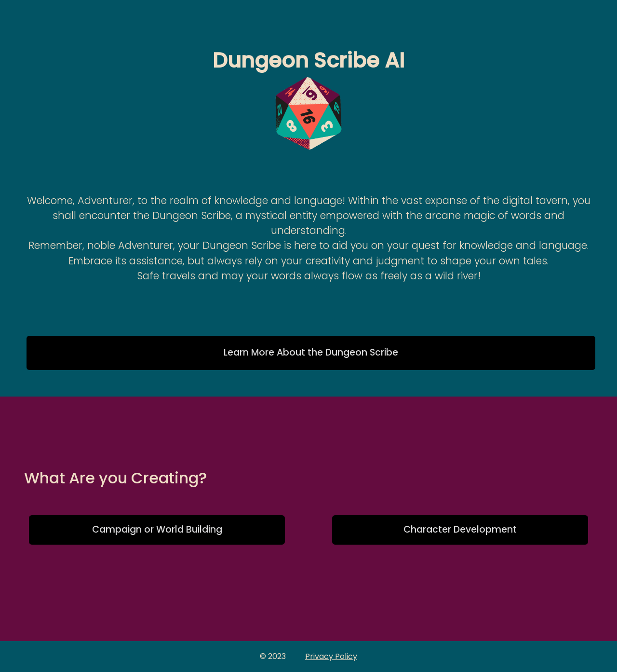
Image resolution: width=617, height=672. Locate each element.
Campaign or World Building (157, 529)
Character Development (460, 529)
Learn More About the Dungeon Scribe (311, 352)
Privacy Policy (331, 656)
